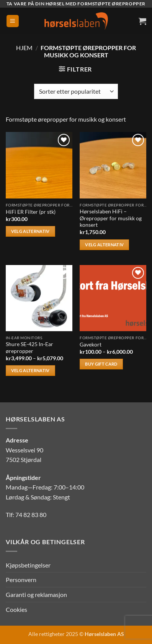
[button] (13, 21)
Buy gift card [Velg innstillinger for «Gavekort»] (101, 364)
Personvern (21, 580)
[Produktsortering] (76, 91)
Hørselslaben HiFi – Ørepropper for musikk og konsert (111, 218)
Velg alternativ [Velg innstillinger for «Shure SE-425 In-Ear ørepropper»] (30, 370)
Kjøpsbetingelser (28, 565)
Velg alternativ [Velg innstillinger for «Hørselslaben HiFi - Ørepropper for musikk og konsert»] (104, 245)
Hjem (24, 48)
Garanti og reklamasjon (36, 594)
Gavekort (91, 345)
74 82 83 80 (31, 515)
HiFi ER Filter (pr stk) (31, 212)
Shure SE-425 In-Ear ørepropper (29, 348)
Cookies (16, 609)
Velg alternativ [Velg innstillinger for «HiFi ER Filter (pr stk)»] (30, 231)
